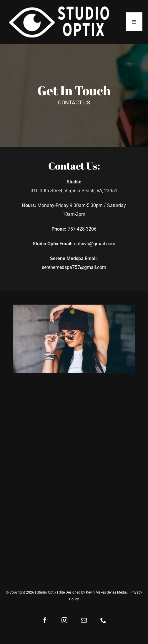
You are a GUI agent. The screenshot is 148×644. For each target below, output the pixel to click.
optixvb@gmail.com (95, 244)
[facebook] (45, 620)
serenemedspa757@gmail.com (74, 267)
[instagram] (64, 620)
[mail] (84, 620)
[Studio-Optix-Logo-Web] (60, 7)
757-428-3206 (82, 229)
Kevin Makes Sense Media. (107, 592)
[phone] (103, 620)
